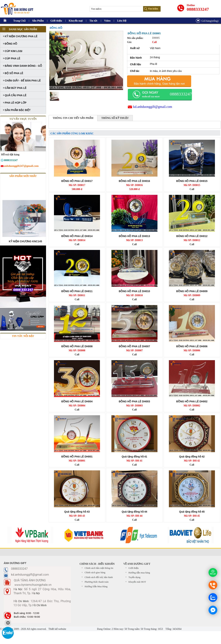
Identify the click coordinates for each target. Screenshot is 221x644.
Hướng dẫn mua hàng (139, 573)
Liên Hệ (122, 21)
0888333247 (198, 9)
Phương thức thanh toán (97, 582)
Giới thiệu (56, 21)
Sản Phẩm (38, 21)
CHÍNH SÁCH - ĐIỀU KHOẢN (97, 564)
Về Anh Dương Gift (137, 564)
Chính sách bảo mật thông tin (99, 568)
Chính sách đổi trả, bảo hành (99, 577)
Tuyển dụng (135, 577)
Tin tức (93, 21)
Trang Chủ (19, 21)
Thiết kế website (57, 629)
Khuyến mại (76, 21)
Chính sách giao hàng (95, 572)
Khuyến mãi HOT (137, 582)
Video (107, 21)
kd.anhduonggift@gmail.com (153, 107)
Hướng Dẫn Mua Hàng (96, 586)
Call (192, 189)
